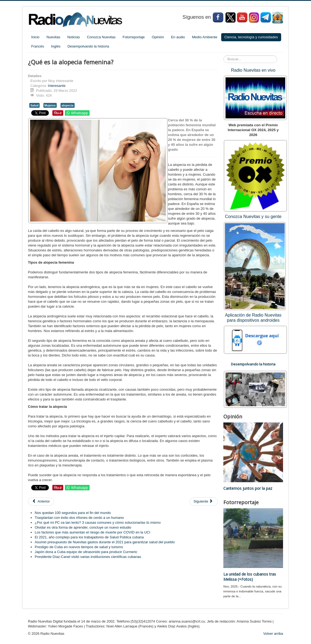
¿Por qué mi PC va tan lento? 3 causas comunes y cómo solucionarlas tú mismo (98, 523)
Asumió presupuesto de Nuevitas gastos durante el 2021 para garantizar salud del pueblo (105, 542)
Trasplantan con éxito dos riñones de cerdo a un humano (79, 518)
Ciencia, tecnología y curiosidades (251, 37)
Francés (38, 46)
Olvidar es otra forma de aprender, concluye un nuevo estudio (83, 527)
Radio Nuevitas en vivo (253, 70)
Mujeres (50, 105)
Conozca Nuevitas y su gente (253, 217)
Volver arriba (273, 634)
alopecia (68, 105)
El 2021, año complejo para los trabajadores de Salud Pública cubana (89, 537)
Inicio (35, 37)
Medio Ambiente (204, 37)
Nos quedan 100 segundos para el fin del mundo (73, 513)
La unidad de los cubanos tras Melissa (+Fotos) (250, 577)
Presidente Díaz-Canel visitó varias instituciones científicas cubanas (88, 557)
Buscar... (223, 56)
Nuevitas (53, 37)
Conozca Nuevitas (101, 37)
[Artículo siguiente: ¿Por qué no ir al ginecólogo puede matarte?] (204, 501)
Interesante (57, 86)
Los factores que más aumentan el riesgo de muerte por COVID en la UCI (93, 532)
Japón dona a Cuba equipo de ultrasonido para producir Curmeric (86, 552)
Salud (34, 105)
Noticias (74, 37)
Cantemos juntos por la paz (248, 488)
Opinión (158, 37)
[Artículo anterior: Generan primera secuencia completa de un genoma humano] (41, 501)
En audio (178, 37)
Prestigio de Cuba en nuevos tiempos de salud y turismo (79, 547)
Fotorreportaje (134, 37)
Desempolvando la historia (88, 46)
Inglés (56, 46)
